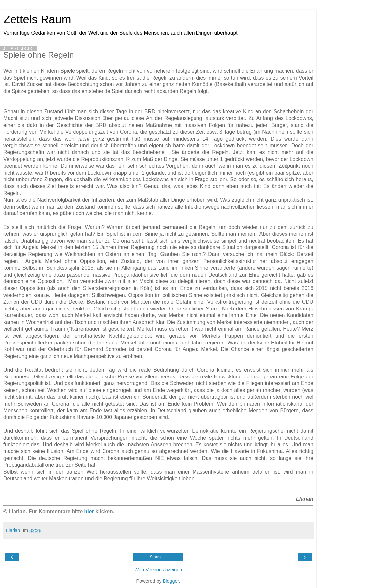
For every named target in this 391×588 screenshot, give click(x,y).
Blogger (171, 581)
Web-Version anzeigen (158, 570)
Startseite (158, 557)
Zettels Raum (37, 19)
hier (89, 512)
